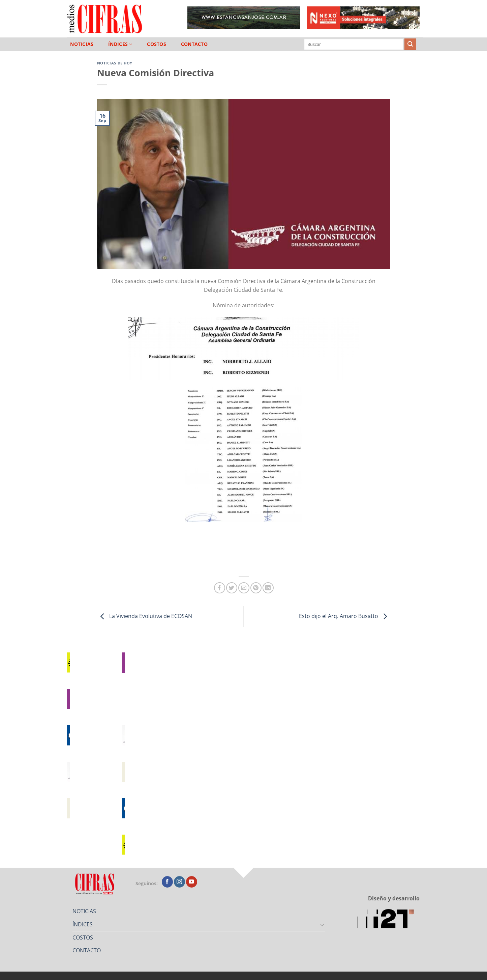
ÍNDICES (120, 44)
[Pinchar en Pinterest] (256, 588)
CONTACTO (194, 44)
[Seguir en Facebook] (167, 882)
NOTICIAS (82, 44)
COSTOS (157, 44)
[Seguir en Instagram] (179, 882)
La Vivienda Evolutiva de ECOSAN (145, 616)
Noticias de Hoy (115, 63)
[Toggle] (322, 925)
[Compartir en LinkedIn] (268, 588)
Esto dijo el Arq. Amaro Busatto (345, 616)
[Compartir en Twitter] (232, 588)
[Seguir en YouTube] (192, 882)
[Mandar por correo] (244, 588)
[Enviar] (410, 44)
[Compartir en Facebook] (220, 588)
